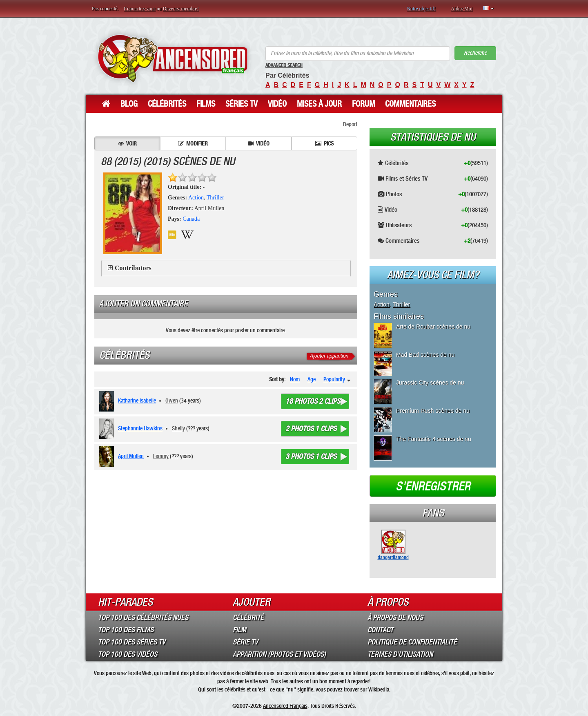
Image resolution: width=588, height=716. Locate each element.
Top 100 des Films (126, 630)
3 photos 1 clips (311, 456)
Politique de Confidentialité (412, 642)
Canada (191, 219)
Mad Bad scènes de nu (425, 355)
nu (291, 689)
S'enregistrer (433, 486)
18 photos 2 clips (313, 401)
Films (206, 104)
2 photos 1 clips (311, 429)
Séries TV (242, 104)
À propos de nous (395, 618)
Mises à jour (319, 104)
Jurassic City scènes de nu (430, 383)
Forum (363, 104)
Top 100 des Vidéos (128, 654)
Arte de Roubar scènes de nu (433, 327)
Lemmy (161, 456)
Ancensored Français (285, 706)
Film (239, 630)
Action (196, 198)
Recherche (475, 53)
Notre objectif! (421, 9)
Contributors (133, 268)
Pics (324, 143)
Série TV (245, 642)
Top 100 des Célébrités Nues (143, 618)
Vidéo (277, 104)
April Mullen (131, 456)
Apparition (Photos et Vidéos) (279, 654)
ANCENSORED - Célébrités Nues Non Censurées (173, 58)
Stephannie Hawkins (140, 428)
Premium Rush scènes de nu (433, 411)
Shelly (178, 428)
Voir (127, 143)
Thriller (215, 198)
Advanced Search (284, 65)
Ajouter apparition (329, 356)
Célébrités (167, 104)
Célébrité (248, 618)
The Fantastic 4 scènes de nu (434, 439)
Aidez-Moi (462, 9)
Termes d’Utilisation (400, 654)
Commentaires (410, 104)
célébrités (235, 689)
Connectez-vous (139, 9)
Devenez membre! (181, 9)
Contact (380, 630)
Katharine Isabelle (137, 401)
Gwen (172, 401)
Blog (129, 104)
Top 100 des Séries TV (132, 642)
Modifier (193, 143)
